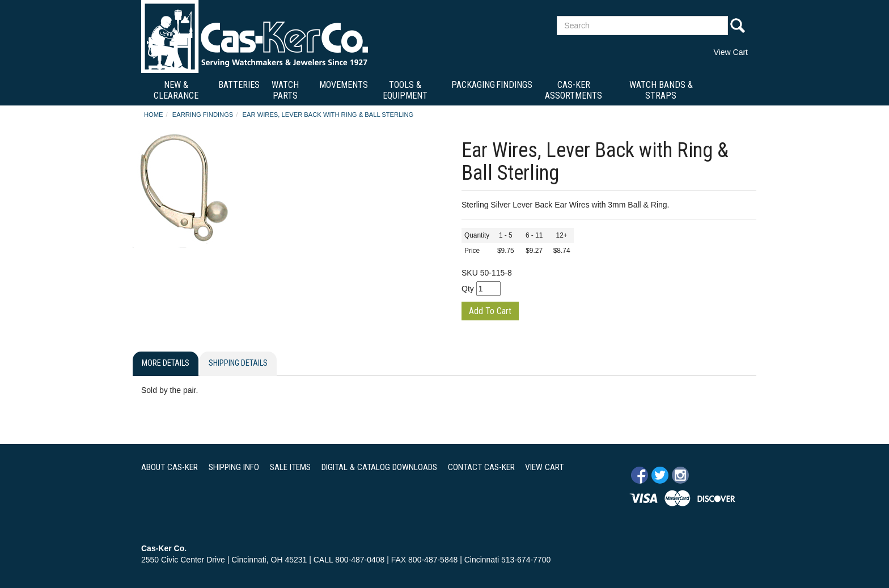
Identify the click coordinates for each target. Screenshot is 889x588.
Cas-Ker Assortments (573, 90)
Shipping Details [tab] (238, 363)
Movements (344, 85)
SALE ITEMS (290, 467)
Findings (514, 85)
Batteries (239, 85)
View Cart (731, 52)
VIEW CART (544, 467)
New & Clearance (176, 90)
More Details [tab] (166, 363)
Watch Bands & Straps (661, 90)
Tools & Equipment (405, 90)
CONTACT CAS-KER (481, 467)
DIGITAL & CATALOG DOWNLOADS (379, 467)
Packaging (473, 85)
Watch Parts (285, 90)
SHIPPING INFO (234, 467)
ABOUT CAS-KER (170, 467)
